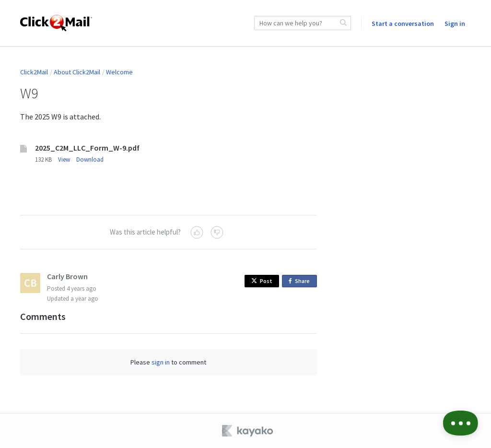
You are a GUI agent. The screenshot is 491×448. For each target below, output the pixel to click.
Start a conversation (403, 24)
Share (301, 281)
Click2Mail (34, 72)
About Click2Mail (77, 72)
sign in (161, 362)
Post (262, 281)
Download (90, 159)
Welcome (119, 72)
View (64, 159)
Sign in (455, 24)
